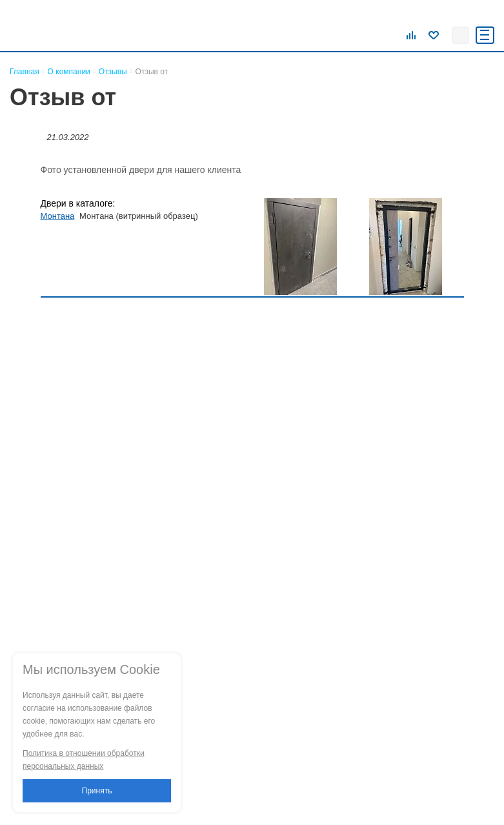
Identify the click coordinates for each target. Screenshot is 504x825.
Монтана (58, 216)
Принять (97, 791)
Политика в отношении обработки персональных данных (84, 760)
